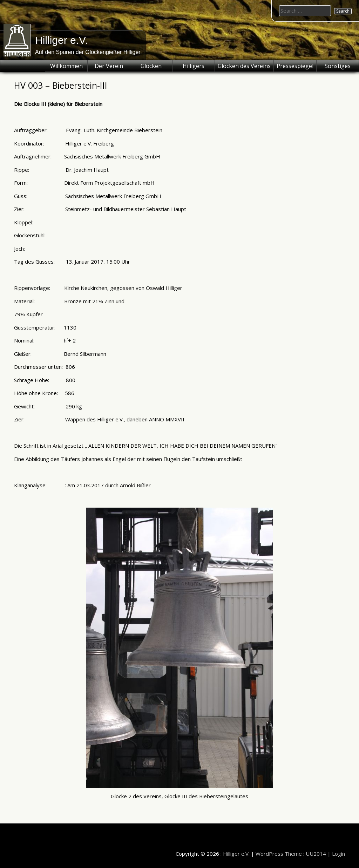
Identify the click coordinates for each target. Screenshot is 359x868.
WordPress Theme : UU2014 (291, 854)
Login (338, 854)
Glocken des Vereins (244, 66)
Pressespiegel (295, 66)
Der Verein (109, 66)
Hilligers (194, 66)
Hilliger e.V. (62, 40)
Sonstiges (338, 66)
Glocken (151, 66)
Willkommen (66, 66)
